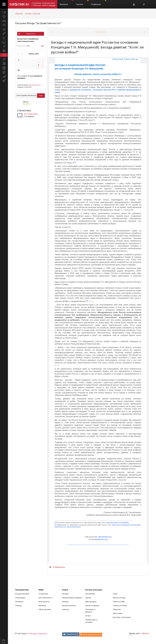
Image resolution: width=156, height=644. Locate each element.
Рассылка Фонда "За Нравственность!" (38, 23)
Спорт (115, 594)
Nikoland (145, 633)
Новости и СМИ (119, 602)
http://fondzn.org (35, 85)
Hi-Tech (88, 616)
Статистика (24, 110)
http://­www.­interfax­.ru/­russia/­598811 (118, 523)
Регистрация (20, 598)
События (65, 609)
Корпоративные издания (72, 598)
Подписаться (31, 34)
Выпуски (66, 3)
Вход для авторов (22, 594)
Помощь (18, 605)
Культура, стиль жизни (122, 617)
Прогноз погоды (119, 598)
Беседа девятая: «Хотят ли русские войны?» (98, 74)
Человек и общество (33, 14)
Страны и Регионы (120, 605)
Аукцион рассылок (69, 605)
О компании (43, 594)
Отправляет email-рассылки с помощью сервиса (44, 4)
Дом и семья (118, 613)
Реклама (65, 594)
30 (19, 70)
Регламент (19, 602)
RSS (42, 46)
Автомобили (90, 594)
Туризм (88, 598)
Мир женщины (91, 602)
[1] (75, 162)
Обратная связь (45, 609)
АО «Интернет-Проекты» (36, 634)
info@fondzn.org (101, 539)
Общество (19, 14)
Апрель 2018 (34, 54)
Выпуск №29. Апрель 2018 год (125, 59)
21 (39, 65)
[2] (87, 301)
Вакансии (42, 605)
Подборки (98, 3)
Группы (82, 3)
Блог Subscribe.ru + (46, 598)
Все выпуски (100, 32)
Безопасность (44, 602)
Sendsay (65, 602)
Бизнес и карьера (92, 605)
